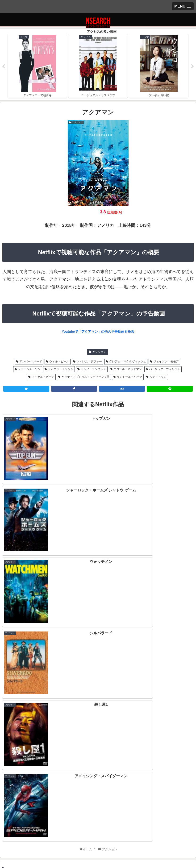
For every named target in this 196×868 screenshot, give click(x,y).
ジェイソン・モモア (166, 362)
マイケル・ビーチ (43, 377)
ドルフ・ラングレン (93, 370)
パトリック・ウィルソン (165, 370)
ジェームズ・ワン (29, 370)
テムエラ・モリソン (61, 370)
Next (192, 67)
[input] (98, 659)
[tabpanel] (37, 66)
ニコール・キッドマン (128, 370)
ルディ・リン (158, 377)
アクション (99, 352)
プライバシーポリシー (34, 843)
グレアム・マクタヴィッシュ (128, 362)
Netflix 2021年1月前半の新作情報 (98, 729)
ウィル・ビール (59, 362)
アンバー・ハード (31, 362)
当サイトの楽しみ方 (98, 843)
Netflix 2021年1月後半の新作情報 (98, 719)
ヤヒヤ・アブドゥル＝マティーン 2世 (85, 377)
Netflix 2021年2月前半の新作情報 (98, 709)
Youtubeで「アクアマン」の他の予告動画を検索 (98, 332)
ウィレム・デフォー (89, 362)
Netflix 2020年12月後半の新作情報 (98, 739)
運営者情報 (162, 843)
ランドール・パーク (129, 377)
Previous (4, 67)
